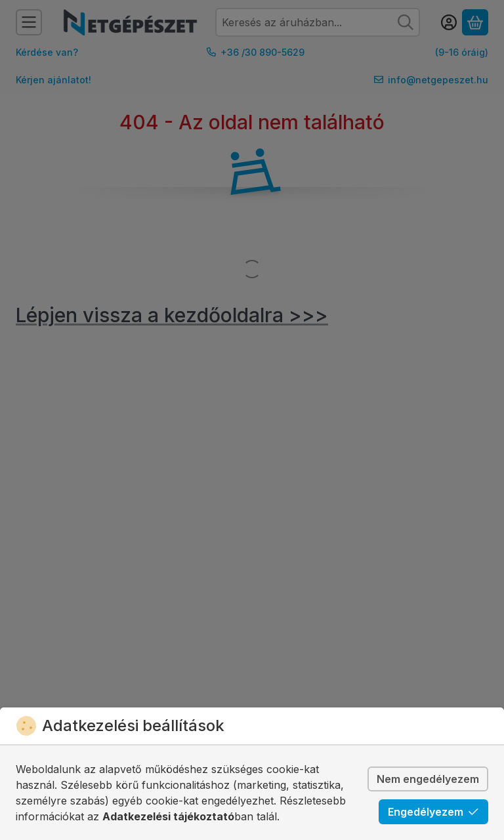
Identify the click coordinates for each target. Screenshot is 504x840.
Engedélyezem (433, 812)
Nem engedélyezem (428, 779)
